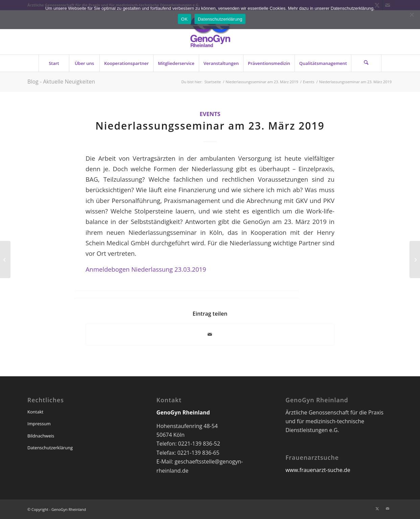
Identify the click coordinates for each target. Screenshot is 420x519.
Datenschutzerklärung (50, 448)
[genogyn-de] (210, 32)
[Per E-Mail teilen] (210, 334)
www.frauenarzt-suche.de (318, 470)
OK (184, 19)
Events (210, 114)
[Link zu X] (377, 509)
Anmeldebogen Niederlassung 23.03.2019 (146, 269)
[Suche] (366, 63)
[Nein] (412, 15)
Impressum (39, 424)
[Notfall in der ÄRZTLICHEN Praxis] (415, 259)
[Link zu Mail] (388, 509)
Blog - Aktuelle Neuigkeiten (61, 82)
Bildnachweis (41, 436)
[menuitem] (54, 63)
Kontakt (35, 412)
